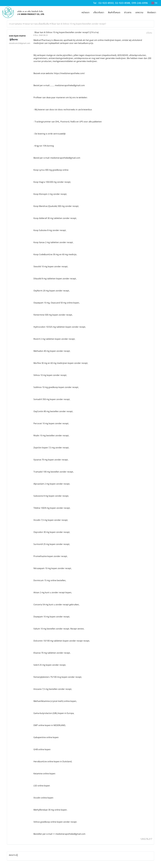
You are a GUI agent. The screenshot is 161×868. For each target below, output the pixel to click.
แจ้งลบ (149, 33)
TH (154, 3)
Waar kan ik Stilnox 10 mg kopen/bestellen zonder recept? (79, 24)
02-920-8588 (123, 3)
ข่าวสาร (128, 12)
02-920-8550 (106, 3)
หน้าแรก (86, 12)
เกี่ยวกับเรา (99, 12)
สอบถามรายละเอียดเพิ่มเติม (37, 24)
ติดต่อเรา (152, 12)
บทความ (139, 12)
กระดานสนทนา (16, 24)
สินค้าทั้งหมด (114, 12)
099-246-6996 (140, 3)
